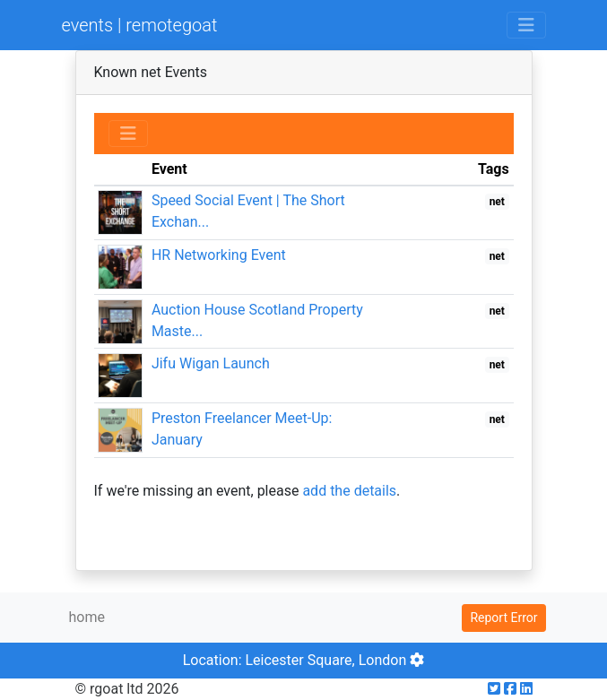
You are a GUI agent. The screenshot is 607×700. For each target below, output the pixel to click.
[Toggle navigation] (526, 25)
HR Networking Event (219, 255)
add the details (349, 491)
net (497, 202)
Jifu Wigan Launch (211, 363)
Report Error (503, 618)
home (87, 617)
